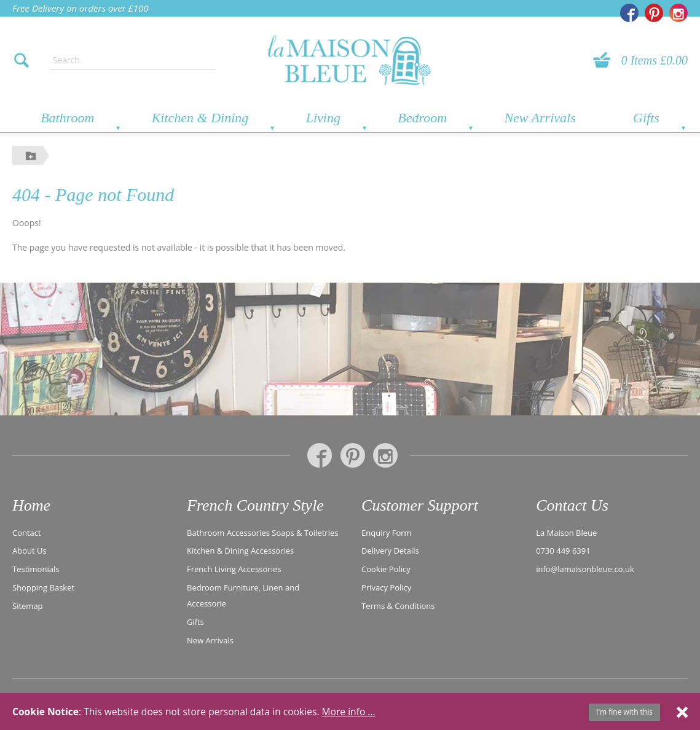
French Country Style (255, 505)
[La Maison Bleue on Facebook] (629, 13)
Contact (27, 533)
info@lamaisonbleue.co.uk (585, 569)
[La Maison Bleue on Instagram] (678, 13)
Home (31, 505)
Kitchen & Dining (200, 118)
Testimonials (36, 569)
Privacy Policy (386, 587)
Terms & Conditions (398, 606)
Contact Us (572, 505)
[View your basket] (605, 60)
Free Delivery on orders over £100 (81, 8)
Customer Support (420, 505)
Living (323, 118)
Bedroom (422, 118)
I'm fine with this (624, 712)
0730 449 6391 (563, 551)
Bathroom (67, 118)
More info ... (349, 712)
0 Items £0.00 (655, 60)
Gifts (646, 118)
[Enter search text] (132, 60)
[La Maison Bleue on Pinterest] (654, 13)
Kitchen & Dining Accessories (240, 551)
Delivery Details (390, 551)
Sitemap (28, 606)
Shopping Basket (43, 587)
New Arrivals (540, 118)
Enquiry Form (387, 533)
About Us (29, 551)
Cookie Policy (386, 569)
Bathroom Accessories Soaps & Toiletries (262, 533)
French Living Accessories (234, 569)
